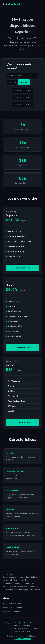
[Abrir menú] (40, 4)
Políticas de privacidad (12, 603)
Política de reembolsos (12, 611)
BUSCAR (24, 82)
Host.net (11, 4)
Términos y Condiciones (13, 608)
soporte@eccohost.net (23, 639)
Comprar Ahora (23, 268)
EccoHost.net (26, 623)
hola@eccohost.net (22, 636)
